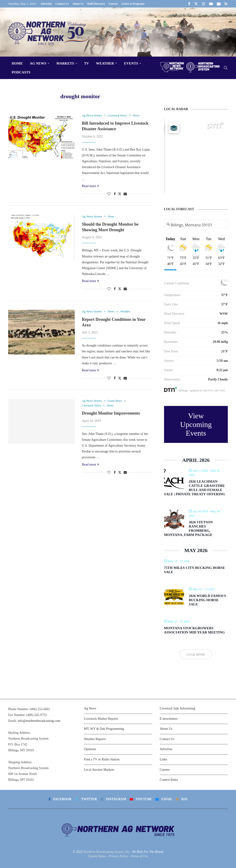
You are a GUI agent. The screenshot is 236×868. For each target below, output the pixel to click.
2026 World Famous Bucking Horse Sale (207, 600)
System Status (97, 856)
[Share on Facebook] (115, 194)
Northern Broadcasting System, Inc (106, 852)
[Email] (219, 4)
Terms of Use (139, 856)
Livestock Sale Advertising (178, 708)
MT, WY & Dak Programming (104, 729)
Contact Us (62, 4)
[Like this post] (109, 194)
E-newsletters (169, 719)
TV (87, 63)
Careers (113, 4)
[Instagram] (204, 4)
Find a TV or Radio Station (102, 759)
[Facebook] (189, 4)
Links (164, 759)
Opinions (90, 749)
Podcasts (21, 72)
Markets (65, 63)
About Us (78, 4)
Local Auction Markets (99, 770)
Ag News (38, 63)
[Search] (225, 68)
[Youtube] (211, 4)
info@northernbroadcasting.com (39, 721)
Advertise (46, 4)
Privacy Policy (118, 856)
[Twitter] (196, 4)
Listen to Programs (133, 4)
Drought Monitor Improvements (111, 414)
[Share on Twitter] (120, 194)
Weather (105, 63)
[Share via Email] (125, 194)
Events (131, 63)
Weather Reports (95, 739)
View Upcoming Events (196, 424)
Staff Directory (96, 4)
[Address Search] (196, 225)
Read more (90, 186)
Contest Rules (169, 780)
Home (17, 63)
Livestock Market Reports (101, 719)
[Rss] (226, 4)
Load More (196, 655)
